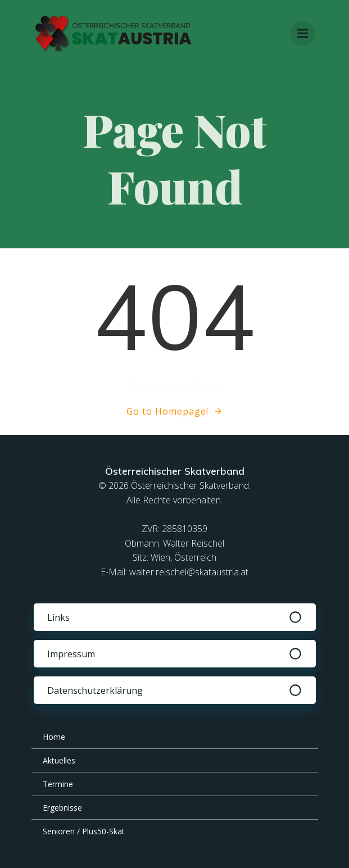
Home (54, 737)
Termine (58, 784)
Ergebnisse (62, 808)
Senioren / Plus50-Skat (84, 831)
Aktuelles (59, 760)
